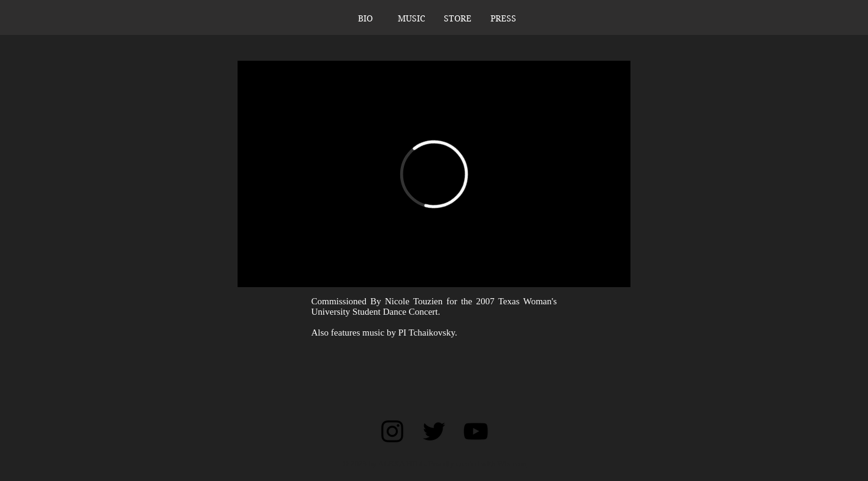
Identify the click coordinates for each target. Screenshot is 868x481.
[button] (412, 18)
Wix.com (512, 464)
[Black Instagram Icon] (392, 431)
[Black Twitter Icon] (434, 431)
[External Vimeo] (434, 174)
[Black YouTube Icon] (476, 431)
